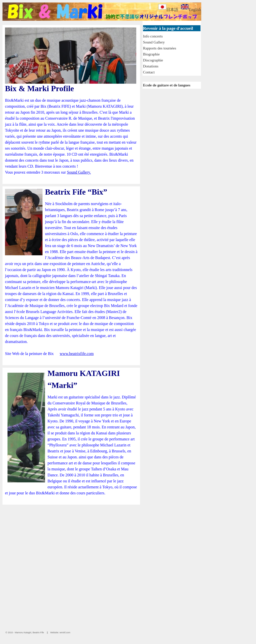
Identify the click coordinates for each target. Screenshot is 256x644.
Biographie (151, 54)
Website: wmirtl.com (60, 633)
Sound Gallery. (79, 172)
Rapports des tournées (159, 48)
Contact (149, 72)
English (191, 10)
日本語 (168, 10)
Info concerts (153, 36)
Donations (151, 66)
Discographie (153, 60)
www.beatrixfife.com (77, 354)
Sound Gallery (154, 42)
